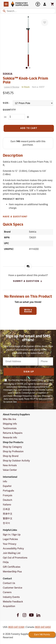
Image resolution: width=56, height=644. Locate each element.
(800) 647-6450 (43, 627)
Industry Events (11, 597)
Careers (7, 592)
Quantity (9, 110)
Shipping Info (10, 424)
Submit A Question (28, 281)
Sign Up (29, 372)
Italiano (7, 505)
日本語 (6, 509)
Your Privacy (10, 544)
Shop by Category (12, 447)
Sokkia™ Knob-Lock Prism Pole (25, 81)
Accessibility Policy (13, 549)
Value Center (10, 470)
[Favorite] (45, 22)
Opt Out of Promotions (15, 558)
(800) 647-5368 (16, 627)
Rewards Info (10, 438)
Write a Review (28, 311)
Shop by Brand (11, 456)
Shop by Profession (13, 452)
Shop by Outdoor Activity (16, 461)
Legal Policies (10, 539)
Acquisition (9, 606)
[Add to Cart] (29, 128)
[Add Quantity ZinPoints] (28, 117)
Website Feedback (13, 602)
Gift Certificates (12, 567)
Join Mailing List (12, 553)
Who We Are (9, 419)
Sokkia (8, 74)
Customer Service (13, 588)
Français (8, 495)
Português (8, 491)
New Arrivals (10, 465)
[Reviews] (11, 87)
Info (5, 482)
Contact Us (9, 583)
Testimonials (10, 428)
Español (7, 486)
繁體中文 (8, 519)
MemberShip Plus (12, 572)
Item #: (38, 87)
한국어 (6, 523)
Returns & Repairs (13, 433)
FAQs (6, 562)
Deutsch (7, 500)
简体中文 (8, 514)
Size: (6, 103)
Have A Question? (15, 217)
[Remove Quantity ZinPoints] (5, 117)
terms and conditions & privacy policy (35, 402)
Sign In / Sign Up (12, 535)
